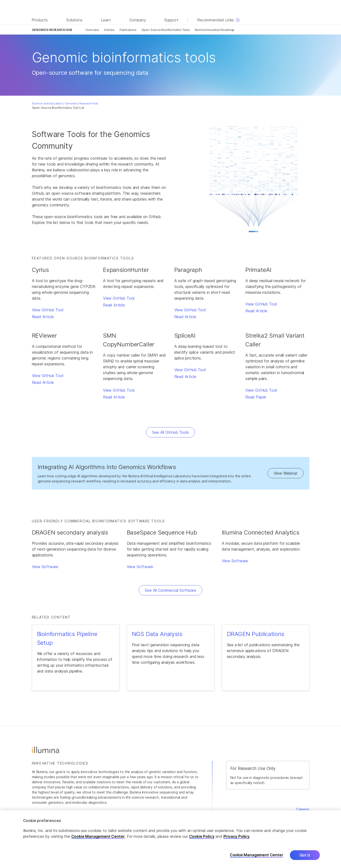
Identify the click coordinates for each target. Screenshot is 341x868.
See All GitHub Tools (170, 432)
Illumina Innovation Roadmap (215, 30)
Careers (303, 809)
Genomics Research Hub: (82, 103)
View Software (45, 567)
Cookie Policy (202, 841)
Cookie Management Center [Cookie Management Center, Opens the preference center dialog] (257, 860)
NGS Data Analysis (157, 634)
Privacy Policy (237, 841)
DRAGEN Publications (256, 634)
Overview (92, 30)
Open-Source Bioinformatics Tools (166, 30)
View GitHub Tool (48, 310)
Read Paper (256, 397)
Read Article (43, 317)
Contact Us (299, 815)
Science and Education (47, 103)
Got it (305, 860)
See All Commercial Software (170, 590)
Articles (109, 30)
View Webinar (286, 473)
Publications (128, 30)
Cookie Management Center (98, 841)
